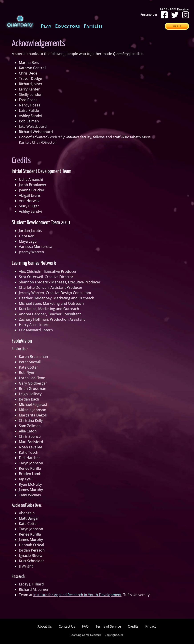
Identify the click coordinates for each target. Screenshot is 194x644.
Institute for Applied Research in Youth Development (77, 595)
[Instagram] (186, 15)
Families (93, 26)
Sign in (177, 26)
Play (46, 26)
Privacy (151, 626)
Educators (67, 26)
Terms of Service (108, 626)
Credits (133, 626)
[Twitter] (175, 15)
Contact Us (67, 626)
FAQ (85, 626)
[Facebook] (164, 15)
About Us (45, 626)
